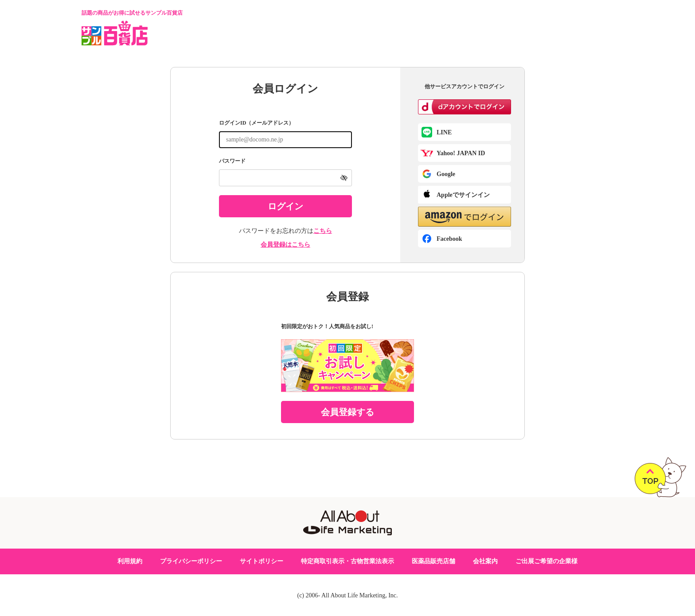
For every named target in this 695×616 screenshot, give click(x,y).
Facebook (449, 239)
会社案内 (485, 561)
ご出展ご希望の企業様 (547, 561)
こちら (323, 231)
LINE (444, 132)
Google (446, 174)
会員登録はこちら (285, 245)
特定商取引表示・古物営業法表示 (347, 561)
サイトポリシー (262, 561)
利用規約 (130, 561)
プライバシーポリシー (191, 561)
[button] (465, 217)
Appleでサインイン (463, 195)
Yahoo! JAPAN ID (461, 153)
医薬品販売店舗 (433, 561)
